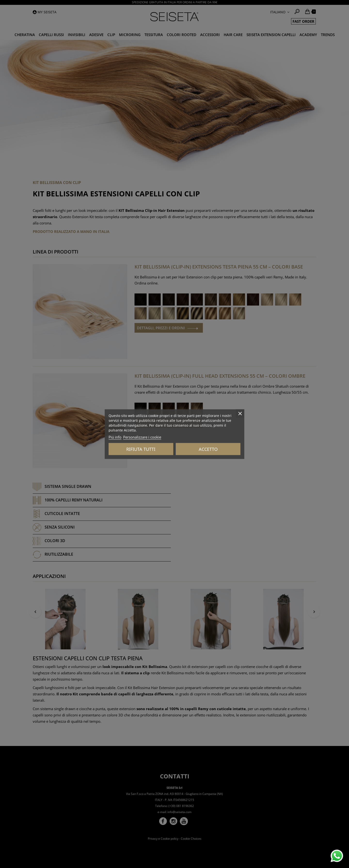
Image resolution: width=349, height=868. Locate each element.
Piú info (115, 437)
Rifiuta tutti (141, 449)
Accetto (208, 449)
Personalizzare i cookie (142, 437)
